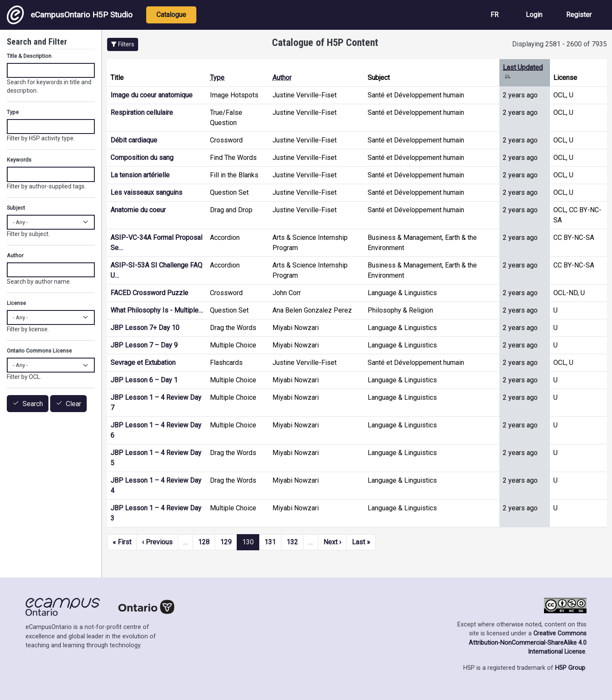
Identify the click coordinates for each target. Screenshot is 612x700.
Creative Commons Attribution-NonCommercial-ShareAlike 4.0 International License (528, 643)
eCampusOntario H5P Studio (70, 15)
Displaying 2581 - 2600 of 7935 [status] (560, 44)
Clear (74, 404)
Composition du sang (142, 158)
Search (33, 404)
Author (282, 78)
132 (292, 542)
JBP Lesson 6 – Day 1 (144, 380)
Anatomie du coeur (138, 210)
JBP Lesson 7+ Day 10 (145, 328)
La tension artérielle (140, 175)
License (16, 303)
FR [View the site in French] (494, 15)
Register (579, 15)
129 (226, 542)
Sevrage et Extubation (143, 363)
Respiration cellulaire (142, 112)
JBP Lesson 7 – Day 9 (144, 345)
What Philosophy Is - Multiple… (157, 310)
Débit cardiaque (134, 140)
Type (217, 78)
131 (270, 542)
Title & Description (29, 56)
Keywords (19, 160)
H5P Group (570, 668)
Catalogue (171, 15)
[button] (123, 44)
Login (534, 15)
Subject (16, 208)
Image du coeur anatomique (152, 95)
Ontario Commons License (39, 351)
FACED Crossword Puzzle (149, 293)
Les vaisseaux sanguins (146, 192)
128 (204, 542)
